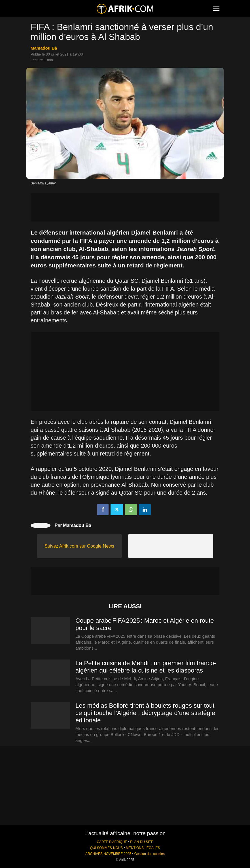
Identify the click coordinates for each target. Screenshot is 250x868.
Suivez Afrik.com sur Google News (79, 546)
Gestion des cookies (150, 854)
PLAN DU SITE (142, 842)
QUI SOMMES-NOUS (107, 848)
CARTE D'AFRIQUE (112, 842)
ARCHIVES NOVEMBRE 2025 (108, 854)
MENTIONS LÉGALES (143, 848)
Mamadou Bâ (44, 48)
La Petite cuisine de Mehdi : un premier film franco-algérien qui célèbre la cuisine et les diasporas (146, 667)
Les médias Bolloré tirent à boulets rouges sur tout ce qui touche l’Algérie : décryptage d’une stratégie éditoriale (145, 713)
